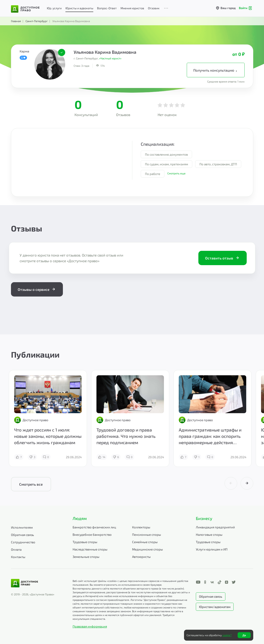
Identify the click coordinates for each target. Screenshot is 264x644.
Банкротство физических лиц (94, 527)
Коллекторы (141, 527)
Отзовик (154, 8)
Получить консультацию (216, 70)
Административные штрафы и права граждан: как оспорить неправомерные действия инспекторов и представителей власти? (211, 442)
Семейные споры (145, 542)
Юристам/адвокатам (215, 607)
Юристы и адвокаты (79, 8)
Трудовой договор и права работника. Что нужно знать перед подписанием (126, 436)
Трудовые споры (85, 542)
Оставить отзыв (223, 258)
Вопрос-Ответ (107, 8)
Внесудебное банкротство (92, 534)
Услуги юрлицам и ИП (212, 549)
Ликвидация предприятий (215, 527)
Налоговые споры (209, 534)
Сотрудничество (23, 542)
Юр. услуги (54, 8)
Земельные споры (86, 557)
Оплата (16, 549)
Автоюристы (141, 557)
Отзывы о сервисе (37, 289)
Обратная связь (22, 535)
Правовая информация (90, 626)
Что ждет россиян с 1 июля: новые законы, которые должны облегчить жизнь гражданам (48, 436)
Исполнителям (22, 527)
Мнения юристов (132, 8)
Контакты (18, 557)
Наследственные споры (90, 549)
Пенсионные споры (147, 534)
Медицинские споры (148, 549)
